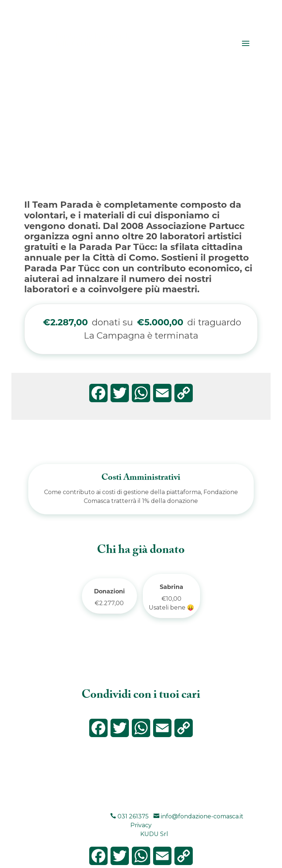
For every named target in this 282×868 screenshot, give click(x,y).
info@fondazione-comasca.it (198, 816)
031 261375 (129, 816)
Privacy (141, 825)
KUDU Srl (154, 834)
